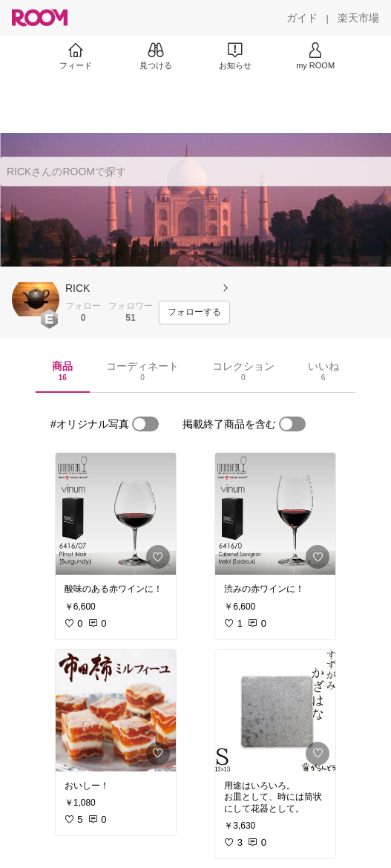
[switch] (145, 424)
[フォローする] (194, 313)
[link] (116, 514)
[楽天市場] (358, 18)
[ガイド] (302, 18)
